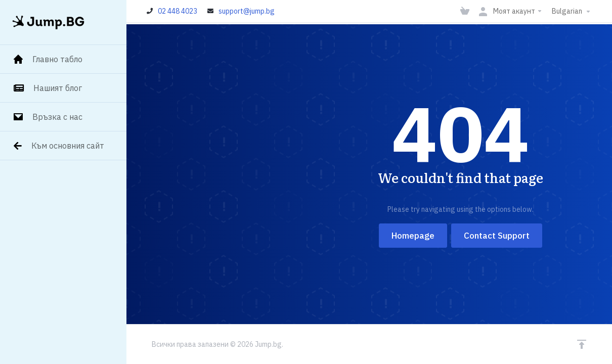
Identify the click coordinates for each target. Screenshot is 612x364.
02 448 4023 (178, 11)
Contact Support (497, 236)
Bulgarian (572, 11)
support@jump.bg (247, 11)
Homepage (413, 236)
